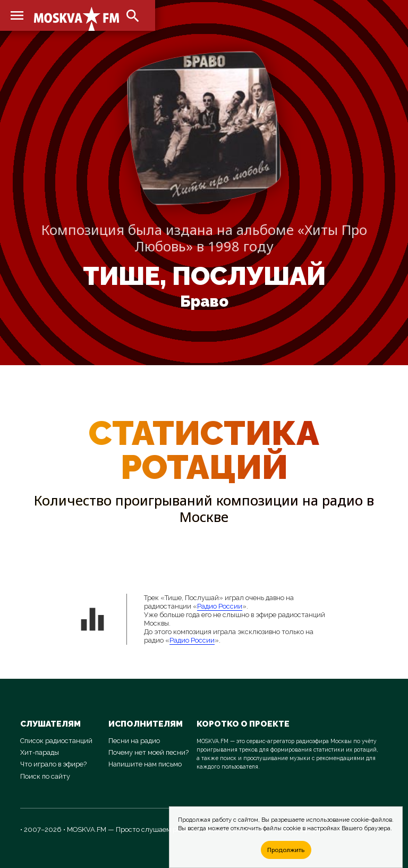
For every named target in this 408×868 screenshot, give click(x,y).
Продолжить (286, 850)
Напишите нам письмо (145, 764)
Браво (204, 301)
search (133, 16)
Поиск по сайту (45, 776)
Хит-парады (40, 752)
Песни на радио (134, 741)
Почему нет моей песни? (148, 752)
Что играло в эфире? (53, 764)
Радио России (220, 606)
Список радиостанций (56, 741)
